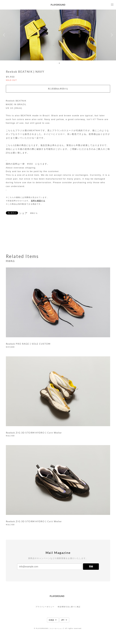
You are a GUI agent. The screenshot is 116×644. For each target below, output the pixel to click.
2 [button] (59, 63)
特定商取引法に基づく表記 (69, 607)
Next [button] (111, 35)
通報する (34, 213)
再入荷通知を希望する (58, 89)
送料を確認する (38, 201)
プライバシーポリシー (45, 607)
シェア (23, 213)
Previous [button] (5, 35)
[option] (58, 35)
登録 (91, 566)
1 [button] (57, 63)
